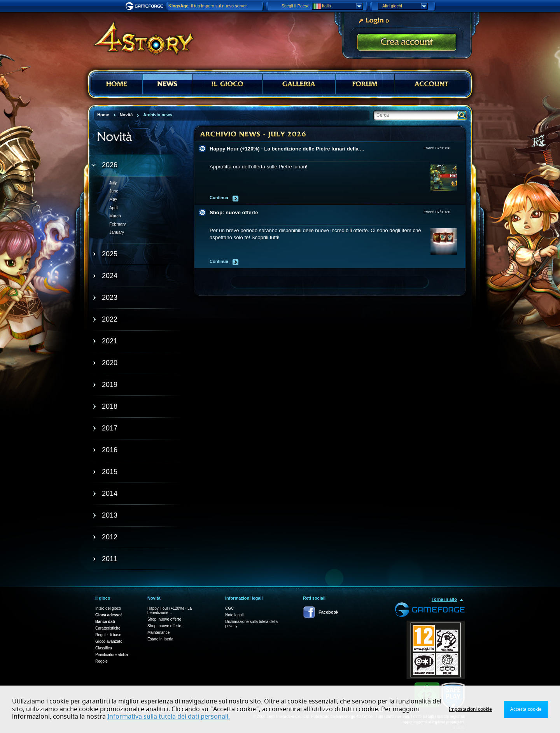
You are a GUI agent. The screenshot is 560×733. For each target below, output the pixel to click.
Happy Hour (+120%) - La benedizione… (170, 611)
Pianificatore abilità (112, 655)
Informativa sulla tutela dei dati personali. (169, 717)
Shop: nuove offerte (234, 213)
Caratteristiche (108, 628)
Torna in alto (444, 599)
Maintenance (158, 632)
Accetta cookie (526, 709)
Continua (219, 198)
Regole (101, 661)
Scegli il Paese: (296, 6)
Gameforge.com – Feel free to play (145, 6)
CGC (229, 608)
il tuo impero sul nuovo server (208, 6)
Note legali (234, 615)
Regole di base (108, 635)
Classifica (104, 648)
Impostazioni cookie (470, 709)
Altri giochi (405, 6)
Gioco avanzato (109, 641)
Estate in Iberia (160, 639)
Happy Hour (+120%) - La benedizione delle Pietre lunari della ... (287, 149)
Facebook (328, 612)
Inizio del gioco (108, 608)
